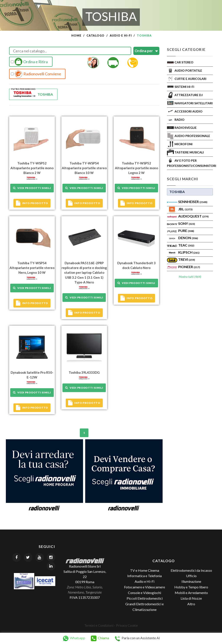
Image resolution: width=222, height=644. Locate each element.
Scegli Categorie (186, 49)
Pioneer (189, 267)
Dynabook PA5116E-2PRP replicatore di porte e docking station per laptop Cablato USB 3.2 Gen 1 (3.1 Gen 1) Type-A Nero (84, 272)
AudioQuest (193, 216)
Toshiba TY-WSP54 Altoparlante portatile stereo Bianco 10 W (84, 168)
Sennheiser (193, 202)
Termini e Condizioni (99, 625)
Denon (188, 238)
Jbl (185, 209)
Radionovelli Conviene (36, 74)
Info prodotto (32, 203)
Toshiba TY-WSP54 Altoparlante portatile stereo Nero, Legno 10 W (32, 267)
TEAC (186, 245)
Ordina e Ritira (29, 62)
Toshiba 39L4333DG (84, 372)
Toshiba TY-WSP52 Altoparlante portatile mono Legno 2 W (136, 168)
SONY (187, 223)
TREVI (187, 259)
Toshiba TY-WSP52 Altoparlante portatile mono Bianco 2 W (32, 168)
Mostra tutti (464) (190, 277)
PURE (186, 231)
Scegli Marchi (183, 179)
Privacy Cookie (127, 625)
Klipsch (189, 252)
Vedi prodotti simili (32, 188)
